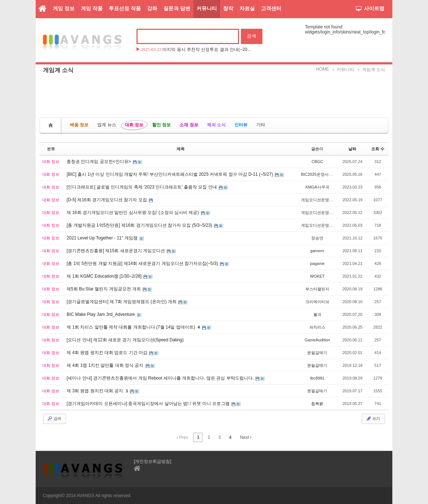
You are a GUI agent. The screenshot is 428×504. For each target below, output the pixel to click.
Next (246, 437)
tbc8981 (317, 378)
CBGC (317, 162)
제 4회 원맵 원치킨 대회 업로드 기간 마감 (108, 353)
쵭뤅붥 (317, 404)
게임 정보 (64, 8)
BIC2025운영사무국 (319, 174)
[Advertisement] (214, 93)
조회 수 (378, 149)
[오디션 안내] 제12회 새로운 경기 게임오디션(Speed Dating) (125, 340)
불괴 (317, 314)
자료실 (247, 8)
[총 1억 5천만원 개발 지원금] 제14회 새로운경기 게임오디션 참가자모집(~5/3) (143, 263)
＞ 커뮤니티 (343, 70)
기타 (261, 125)
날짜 (352, 149)
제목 (181, 149)
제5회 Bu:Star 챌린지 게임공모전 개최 (104, 289)
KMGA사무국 (317, 187)
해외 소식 (216, 125)
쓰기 (373, 418)
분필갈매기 (317, 353)
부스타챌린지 (317, 289)
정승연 (317, 238)
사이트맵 (370, 8)
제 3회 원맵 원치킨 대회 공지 (96, 391)
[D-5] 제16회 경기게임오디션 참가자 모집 (107, 200)
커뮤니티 (207, 8)
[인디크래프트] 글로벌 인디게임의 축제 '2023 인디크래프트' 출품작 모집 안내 (142, 187)
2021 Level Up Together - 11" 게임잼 (103, 238)
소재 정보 (189, 125)
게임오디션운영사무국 (321, 200)
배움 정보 (79, 125)
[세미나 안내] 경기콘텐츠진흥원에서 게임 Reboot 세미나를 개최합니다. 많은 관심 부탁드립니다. (161, 378)
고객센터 (271, 8)
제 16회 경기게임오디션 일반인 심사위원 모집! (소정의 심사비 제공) (133, 213)
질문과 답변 (177, 8)
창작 (228, 8)
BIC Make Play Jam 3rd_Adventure (101, 314)
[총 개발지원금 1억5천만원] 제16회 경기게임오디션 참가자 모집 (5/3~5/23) (140, 225)
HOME (322, 69)
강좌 (152, 8)
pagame (317, 263)
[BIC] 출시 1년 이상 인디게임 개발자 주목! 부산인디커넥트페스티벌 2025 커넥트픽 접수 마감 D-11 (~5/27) (170, 174)
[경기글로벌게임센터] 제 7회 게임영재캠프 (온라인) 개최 (122, 302)
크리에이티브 (317, 302)
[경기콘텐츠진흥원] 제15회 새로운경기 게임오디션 (116, 251)
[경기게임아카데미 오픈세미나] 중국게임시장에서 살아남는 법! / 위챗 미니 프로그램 (149, 404)
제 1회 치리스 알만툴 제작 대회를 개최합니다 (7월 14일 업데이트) (131, 327)
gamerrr (318, 251)
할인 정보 (161, 125)
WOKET (317, 276)
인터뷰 (241, 125)
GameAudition (317, 340)
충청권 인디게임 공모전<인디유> (99, 162)
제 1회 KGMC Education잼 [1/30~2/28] (105, 276)
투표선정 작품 (125, 8)
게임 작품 (92, 8)
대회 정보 (134, 125)
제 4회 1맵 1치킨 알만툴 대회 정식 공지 (106, 365)
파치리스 (317, 327)
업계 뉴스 (106, 125)
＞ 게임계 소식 (371, 70)
